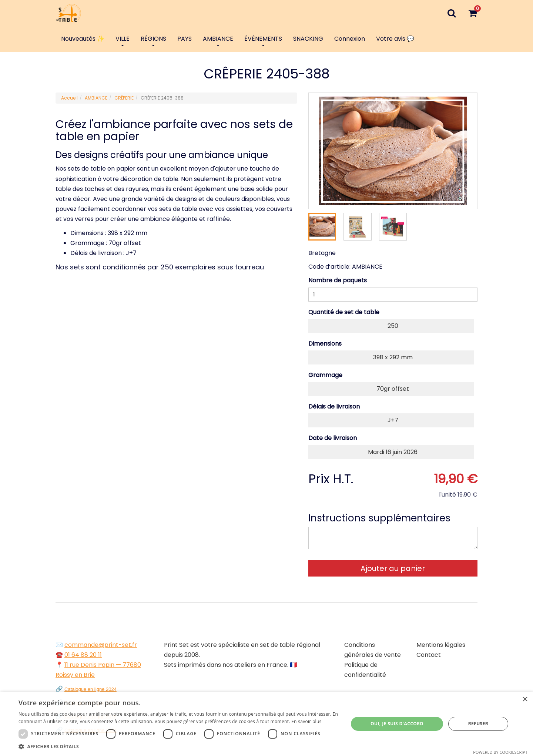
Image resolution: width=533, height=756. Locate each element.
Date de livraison (333, 438)
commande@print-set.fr (101, 645)
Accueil (69, 98)
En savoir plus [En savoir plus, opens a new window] (306, 721)
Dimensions (325, 344)
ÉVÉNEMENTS (263, 40)
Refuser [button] (478, 724)
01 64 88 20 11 (83, 655)
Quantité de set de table (344, 312)
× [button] (525, 700)
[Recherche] (451, 13)
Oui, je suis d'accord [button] (397, 724)
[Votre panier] (472, 13)
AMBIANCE (218, 40)
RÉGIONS (153, 40)
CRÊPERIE (124, 98)
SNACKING (308, 39)
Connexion (350, 39)
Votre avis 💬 (395, 39)
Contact (429, 655)
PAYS (185, 39)
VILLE (123, 40)
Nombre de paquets (338, 280)
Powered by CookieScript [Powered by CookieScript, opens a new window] (500, 752)
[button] (179, 747)
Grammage (325, 375)
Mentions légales (441, 645)
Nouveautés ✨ (83, 39)
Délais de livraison (334, 406)
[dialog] (266, 724)
